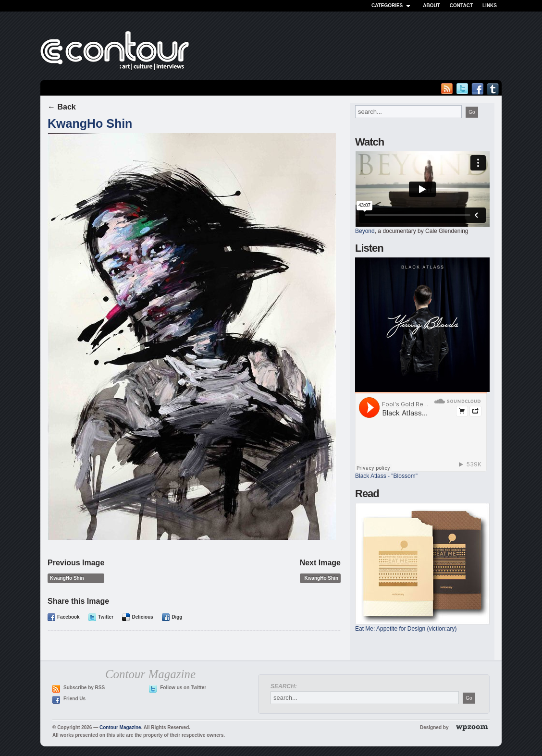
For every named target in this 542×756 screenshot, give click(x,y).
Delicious (142, 617)
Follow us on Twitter (183, 688)
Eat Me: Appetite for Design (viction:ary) (406, 629)
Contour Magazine (120, 727)
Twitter (106, 617)
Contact (461, 6)
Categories (392, 6)
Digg (177, 617)
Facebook (68, 617)
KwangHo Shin (90, 123)
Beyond (365, 231)
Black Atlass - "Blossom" (386, 476)
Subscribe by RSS (84, 688)
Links (490, 6)
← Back (62, 107)
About (431, 6)
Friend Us (74, 699)
